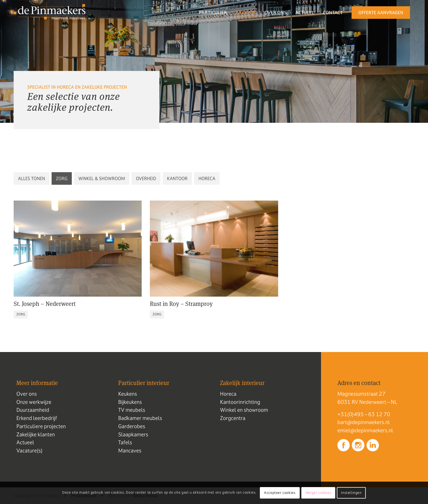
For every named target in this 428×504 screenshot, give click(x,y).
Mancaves (130, 451)
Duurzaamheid (33, 410)
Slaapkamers (133, 434)
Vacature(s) (29, 451)
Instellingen (351, 493)
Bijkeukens (130, 402)
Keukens (128, 394)
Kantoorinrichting (240, 402)
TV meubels (132, 410)
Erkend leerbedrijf (37, 418)
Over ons (27, 394)
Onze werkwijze (34, 402)
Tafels (125, 442)
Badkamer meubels (140, 418)
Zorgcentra (233, 418)
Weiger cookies (318, 493)
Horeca (228, 394)
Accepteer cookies (280, 493)
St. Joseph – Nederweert (45, 303)
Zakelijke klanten (36, 434)
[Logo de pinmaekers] (50, 13)
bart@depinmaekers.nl (364, 422)
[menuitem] (213, 13)
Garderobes (132, 426)
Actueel (25, 442)
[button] (32, 178)
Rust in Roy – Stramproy (181, 303)
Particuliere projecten (41, 426)
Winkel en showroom (244, 410)
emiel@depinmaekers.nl (365, 430)
